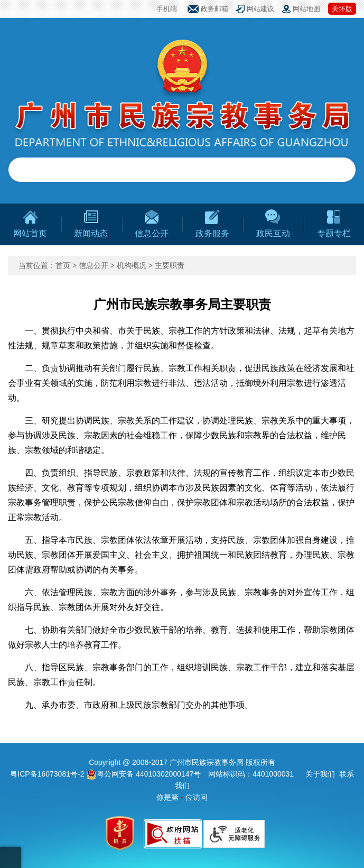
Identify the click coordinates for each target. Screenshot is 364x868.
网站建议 (260, 9)
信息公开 (94, 265)
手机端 (167, 9)
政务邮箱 (214, 9)
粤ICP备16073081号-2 (48, 774)
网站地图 (306, 9)
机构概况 (132, 265)
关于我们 (320, 774)
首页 (63, 265)
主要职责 (170, 265)
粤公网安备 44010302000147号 (143, 774)
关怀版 (342, 9)
